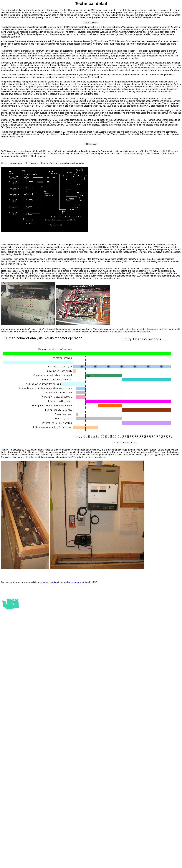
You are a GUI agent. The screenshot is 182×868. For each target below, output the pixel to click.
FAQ (140, 17)
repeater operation (49, 582)
